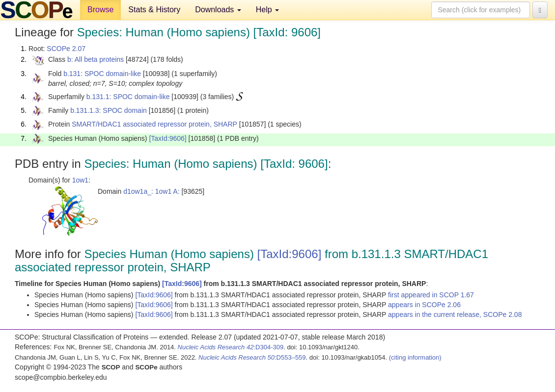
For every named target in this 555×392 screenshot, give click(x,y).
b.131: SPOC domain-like (102, 74)
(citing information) (415, 357)
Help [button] (267, 10)
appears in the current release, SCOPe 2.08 (455, 314)
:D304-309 (231, 347)
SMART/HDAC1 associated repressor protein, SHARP (154, 124)
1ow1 (80, 180)
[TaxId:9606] (167, 138)
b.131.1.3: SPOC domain (109, 110)
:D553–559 (252, 357)
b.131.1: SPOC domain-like (128, 97)
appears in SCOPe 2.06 (424, 305)
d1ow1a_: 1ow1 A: (151, 191)
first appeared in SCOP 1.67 (431, 295)
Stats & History (154, 10)
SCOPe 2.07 (66, 49)
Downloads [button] (218, 10)
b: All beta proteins (96, 59)
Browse (100, 10)
